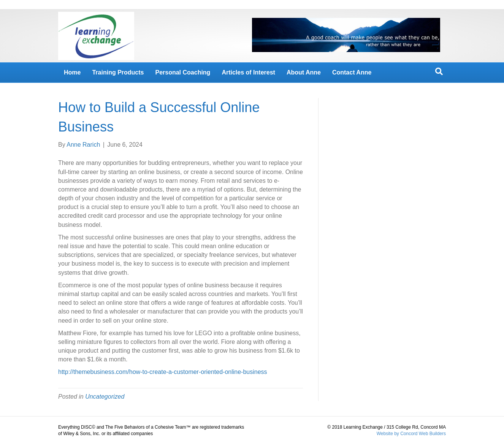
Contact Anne (352, 72)
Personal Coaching (183, 72)
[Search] (439, 71)
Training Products (118, 72)
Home (72, 72)
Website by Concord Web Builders (411, 434)
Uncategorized (105, 397)
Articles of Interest (248, 72)
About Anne (304, 72)
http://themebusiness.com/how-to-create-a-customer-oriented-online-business (163, 372)
